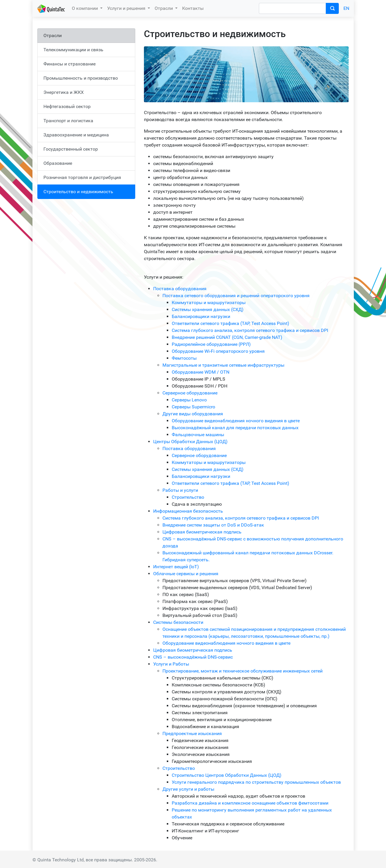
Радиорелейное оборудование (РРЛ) (211, 344)
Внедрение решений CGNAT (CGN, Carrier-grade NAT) (227, 337)
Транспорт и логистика (68, 121)
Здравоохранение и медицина (76, 135)
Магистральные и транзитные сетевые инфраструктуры (223, 365)
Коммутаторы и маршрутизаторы (209, 303)
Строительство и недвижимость (78, 192)
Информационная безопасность (188, 511)
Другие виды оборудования (193, 414)
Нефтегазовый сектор (67, 106)
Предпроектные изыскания (192, 733)
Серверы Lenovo (189, 400)
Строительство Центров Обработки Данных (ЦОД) (227, 775)
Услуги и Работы (171, 664)
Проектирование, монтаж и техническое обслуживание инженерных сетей (243, 671)
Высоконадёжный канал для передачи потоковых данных (235, 428)
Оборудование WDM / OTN (201, 372)
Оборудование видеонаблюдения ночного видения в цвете (236, 421)
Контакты (193, 8)
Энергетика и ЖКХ (64, 92)
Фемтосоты (184, 358)
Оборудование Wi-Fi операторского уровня (218, 351)
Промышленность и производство (81, 78)
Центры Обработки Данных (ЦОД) (190, 442)
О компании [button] (85, 8)
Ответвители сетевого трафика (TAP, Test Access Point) (230, 323)
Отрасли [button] (164, 8)
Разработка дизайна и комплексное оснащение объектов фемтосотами (250, 803)
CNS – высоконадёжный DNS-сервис (193, 657)
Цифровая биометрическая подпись (202, 532)
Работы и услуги (180, 490)
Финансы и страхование (69, 64)
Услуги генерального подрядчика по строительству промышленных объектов (256, 782)
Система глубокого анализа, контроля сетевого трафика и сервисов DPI (250, 330)
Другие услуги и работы (188, 789)
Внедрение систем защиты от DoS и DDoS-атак (213, 525)
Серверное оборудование (190, 393)
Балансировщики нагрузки (201, 316)
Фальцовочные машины (198, 435)
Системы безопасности (178, 622)
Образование (58, 163)
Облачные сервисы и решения (186, 574)
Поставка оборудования (180, 289)
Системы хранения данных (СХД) (208, 309)
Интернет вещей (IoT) (176, 567)
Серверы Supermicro (193, 407)
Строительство (188, 497)
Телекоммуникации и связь (73, 50)
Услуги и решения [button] (127, 8)
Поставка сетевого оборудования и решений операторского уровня (236, 296)
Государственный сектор (71, 149)
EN (346, 8)
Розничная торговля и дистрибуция (82, 177)
